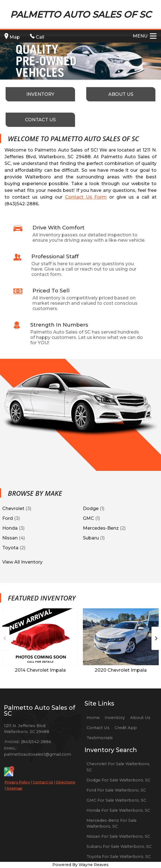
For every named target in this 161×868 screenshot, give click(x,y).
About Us (140, 718)
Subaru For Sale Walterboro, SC (119, 846)
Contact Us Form (86, 197)
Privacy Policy (17, 782)
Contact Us (43, 782)
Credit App (126, 728)
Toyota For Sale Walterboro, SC (119, 857)
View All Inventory (22, 562)
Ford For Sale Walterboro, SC (116, 790)
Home (93, 718)
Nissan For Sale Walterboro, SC (118, 836)
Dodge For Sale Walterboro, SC (118, 780)
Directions (66, 782)
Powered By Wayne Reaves (81, 865)
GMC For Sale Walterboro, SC (116, 800)
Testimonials (100, 738)
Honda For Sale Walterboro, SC (118, 810)
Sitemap (14, 788)
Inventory (115, 718)
